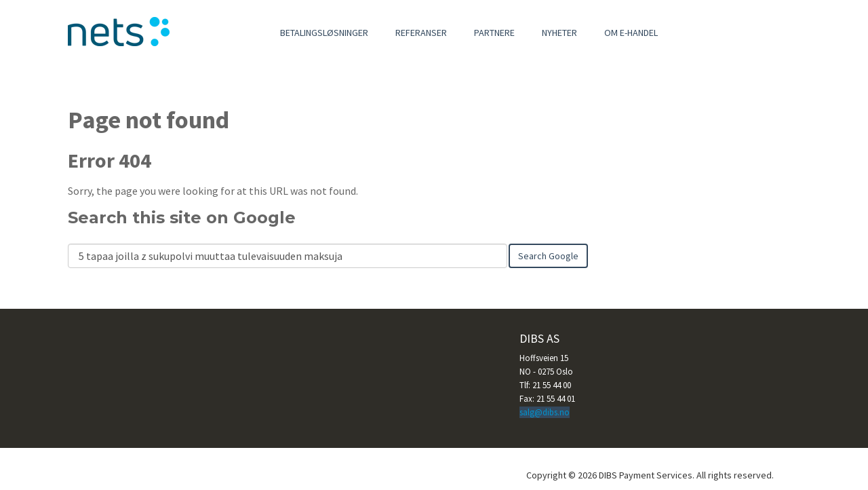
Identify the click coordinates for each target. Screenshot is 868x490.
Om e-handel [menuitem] (631, 33)
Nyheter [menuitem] (559, 33)
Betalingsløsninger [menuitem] (324, 33)
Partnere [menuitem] (494, 33)
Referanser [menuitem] (421, 33)
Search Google (548, 256)
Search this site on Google (182, 218)
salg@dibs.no (545, 412)
